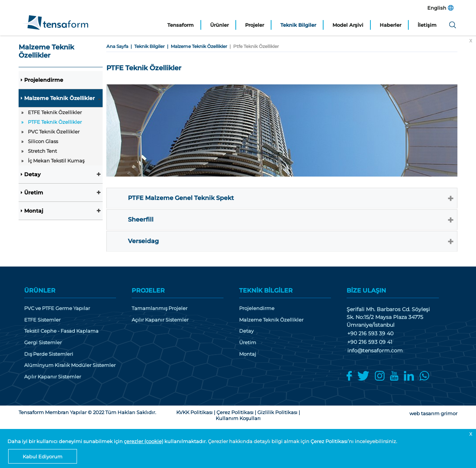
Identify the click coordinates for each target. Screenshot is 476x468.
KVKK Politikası (194, 412)
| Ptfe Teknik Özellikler (253, 46)
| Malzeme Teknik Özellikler (196, 46)
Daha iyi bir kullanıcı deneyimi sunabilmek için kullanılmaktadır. (108, 441)
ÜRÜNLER (40, 291)
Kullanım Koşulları (238, 418)
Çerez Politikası (329, 441)
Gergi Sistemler (43, 343)
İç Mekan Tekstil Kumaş (56, 161)
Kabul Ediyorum (43, 456)
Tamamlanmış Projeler (160, 308)
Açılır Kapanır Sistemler (53, 377)
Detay (32, 174)
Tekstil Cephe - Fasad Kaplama (61, 331)
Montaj (34, 211)
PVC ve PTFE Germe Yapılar (57, 308)
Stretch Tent (42, 151)
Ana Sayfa (117, 46)
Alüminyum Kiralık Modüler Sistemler (70, 365)
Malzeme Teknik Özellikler (59, 98)
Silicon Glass (43, 141)
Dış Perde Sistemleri (49, 354)
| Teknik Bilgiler (147, 46)
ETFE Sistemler (42, 320)
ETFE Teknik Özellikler (55, 112)
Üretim (34, 193)
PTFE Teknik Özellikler (55, 122)
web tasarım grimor (433, 413)
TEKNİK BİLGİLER (266, 291)
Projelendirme (44, 80)
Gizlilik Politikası (277, 412)
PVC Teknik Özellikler (54, 132)
